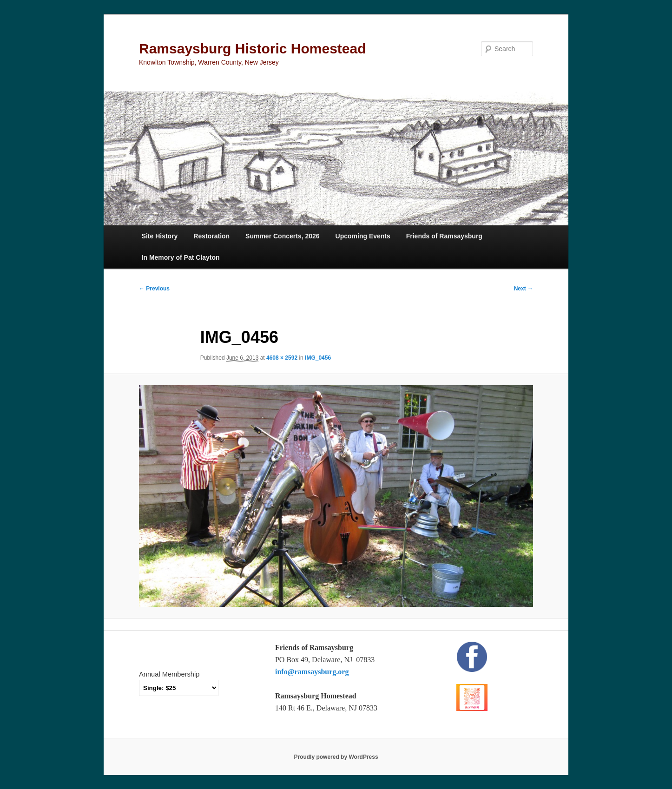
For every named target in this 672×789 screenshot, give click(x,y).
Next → (524, 289)
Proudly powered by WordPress (336, 757)
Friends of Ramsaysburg (444, 236)
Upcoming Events (363, 236)
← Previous (154, 289)
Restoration (211, 236)
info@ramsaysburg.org (312, 672)
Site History (160, 236)
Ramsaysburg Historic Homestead (253, 49)
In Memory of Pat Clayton (181, 257)
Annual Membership (169, 674)
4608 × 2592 (282, 358)
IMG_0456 (318, 358)
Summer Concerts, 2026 (283, 236)
